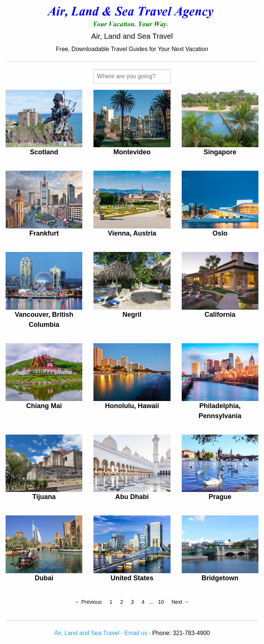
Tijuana (44, 497)
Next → (180, 602)
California (220, 315)
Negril (132, 315)
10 (161, 602)
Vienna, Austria (132, 233)
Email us (136, 633)
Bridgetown (220, 578)
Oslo (220, 233)
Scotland (44, 152)
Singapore (220, 152)
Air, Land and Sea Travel (87, 633)
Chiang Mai (44, 406)
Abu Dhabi (132, 497)
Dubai (44, 578)
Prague (220, 497)
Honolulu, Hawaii (132, 406)
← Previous (88, 602)
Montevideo (132, 152)
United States (132, 578)
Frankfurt (44, 233)
